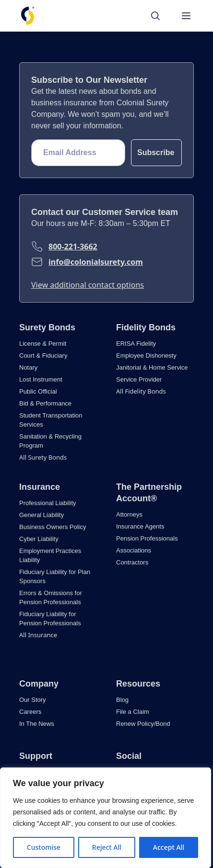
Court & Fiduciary (43, 355)
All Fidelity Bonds (141, 391)
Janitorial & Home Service (152, 367)
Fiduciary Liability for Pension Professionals (50, 619)
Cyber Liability (39, 539)
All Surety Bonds (43, 457)
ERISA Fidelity (136, 344)
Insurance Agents (140, 526)
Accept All (169, 847)
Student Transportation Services (51, 420)
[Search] (160, 16)
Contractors (132, 562)
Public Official (38, 391)
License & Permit (43, 344)
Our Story (33, 700)
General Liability (41, 515)
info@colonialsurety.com (96, 262)
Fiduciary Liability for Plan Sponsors (55, 576)
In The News (37, 724)
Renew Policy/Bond (143, 724)
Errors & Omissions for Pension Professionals (51, 597)
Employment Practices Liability (50, 555)
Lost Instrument (41, 379)
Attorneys (129, 514)
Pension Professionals (147, 538)
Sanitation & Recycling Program (50, 441)
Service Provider (139, 379)
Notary (28, 367)
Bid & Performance (45, 403)
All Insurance (38, 635)
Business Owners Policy (53, 527)
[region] (106, 818)
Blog (122, 700)
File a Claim (133, 712)
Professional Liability (48, 503)
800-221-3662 (73, 247)
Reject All (107, 847)
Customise (44, 847)
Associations (134, 550)
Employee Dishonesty (146, 355)
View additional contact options (88, 285)
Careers (30, 712)
